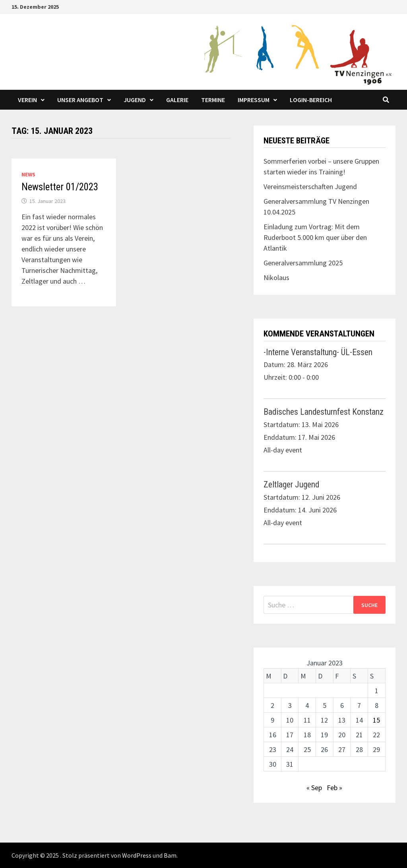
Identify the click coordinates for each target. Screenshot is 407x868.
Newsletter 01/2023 (60, 187)
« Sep (314, 788)
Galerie (177, 100)
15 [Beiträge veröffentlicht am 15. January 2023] (376, 720)
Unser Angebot (80, 100)
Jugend (135, 100)
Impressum (254, 100)
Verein (27, 100)
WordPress (137, 855)
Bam (170, 855)
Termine (213, 100)
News (28, 174)
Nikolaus (276, 277)
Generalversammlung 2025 (303, 263)
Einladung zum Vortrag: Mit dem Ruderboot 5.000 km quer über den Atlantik (315, 237)
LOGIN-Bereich (311, 100)
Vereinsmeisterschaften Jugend (310, 187)
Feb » (334, 788)
